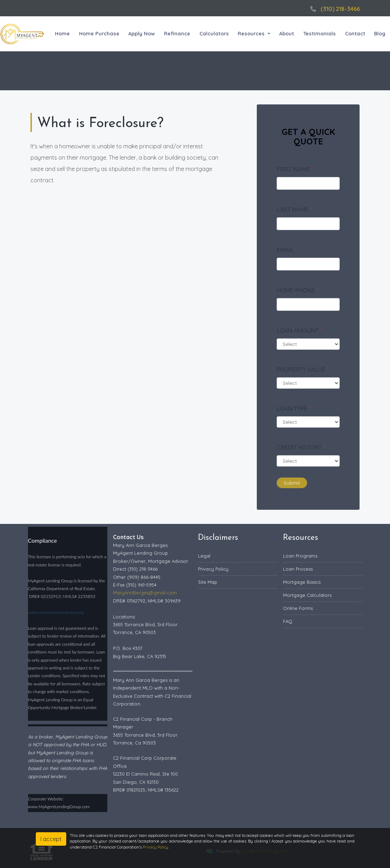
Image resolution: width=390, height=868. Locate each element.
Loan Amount (299, 331)
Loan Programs (300, 556)
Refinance (177, 34)
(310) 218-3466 (334, 9)
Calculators (214, 34)
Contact (355, 34)
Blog (380, 34)
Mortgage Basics (302, 582)
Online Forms (298, 608)
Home (62, 34)
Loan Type (294, 409)
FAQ (288, 621)
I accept (51, 839)
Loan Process (298, 569)
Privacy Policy (213, 569)
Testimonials (320, 34)
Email (287, 250)
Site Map (208, 582)
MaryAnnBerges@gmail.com (145, 593)
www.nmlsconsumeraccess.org (56, 612)
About (287, 34)
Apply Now (142, 34)
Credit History (301, 448)
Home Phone (297, 290)
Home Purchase (99, 34)
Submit (292, 483)
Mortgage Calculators (307, 595)
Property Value (303, 370)
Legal (204, 556)
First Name (295, 169)
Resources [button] (252, 34)
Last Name (294, 210)
